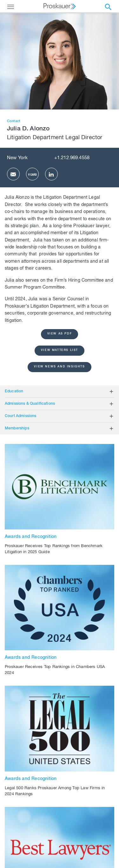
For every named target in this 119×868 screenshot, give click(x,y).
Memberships (17, 428)
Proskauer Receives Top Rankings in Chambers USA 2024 (55, 670)
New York (17, 158)
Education (14, 391)
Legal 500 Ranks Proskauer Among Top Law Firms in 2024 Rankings (55, 791)
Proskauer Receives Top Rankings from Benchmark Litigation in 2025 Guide (54, 549)
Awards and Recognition (31, 537)
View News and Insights (59, 367)
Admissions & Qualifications (30, 404)
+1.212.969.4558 (72, 158)
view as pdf (60, 334)
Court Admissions (20, 416)
